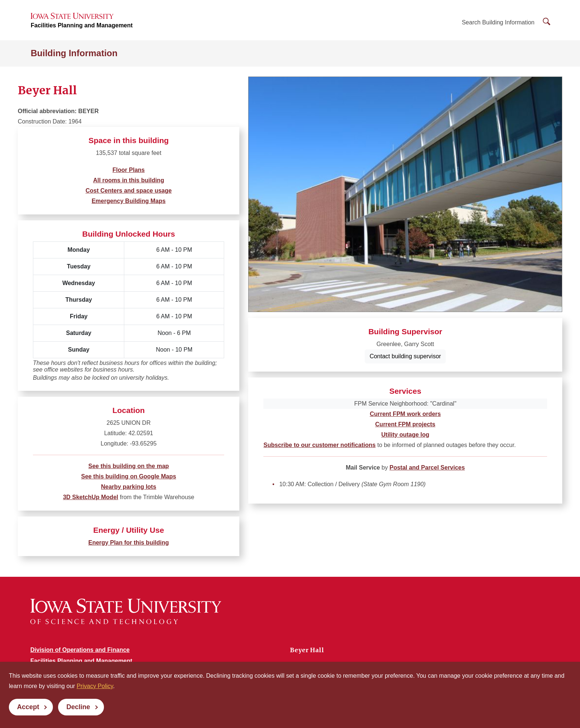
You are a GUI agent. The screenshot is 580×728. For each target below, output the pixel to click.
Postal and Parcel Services (427, 468)
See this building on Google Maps (129, 476)
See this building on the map (129, 466)
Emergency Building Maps (129, 201)
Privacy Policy (95, 686)
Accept (28, 707)
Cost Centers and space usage (129, 191)
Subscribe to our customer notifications (319, 445)
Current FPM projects (405, 424)
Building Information (74, 54)
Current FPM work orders (405, 414)
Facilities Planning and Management (82, 26)
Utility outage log (405, 435)
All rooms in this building (129, 180)
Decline (78, 707)
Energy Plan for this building (129, 543)
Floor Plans (129, 170)
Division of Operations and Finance (80, 650)
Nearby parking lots (129, 487)
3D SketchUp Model (90, 497)
